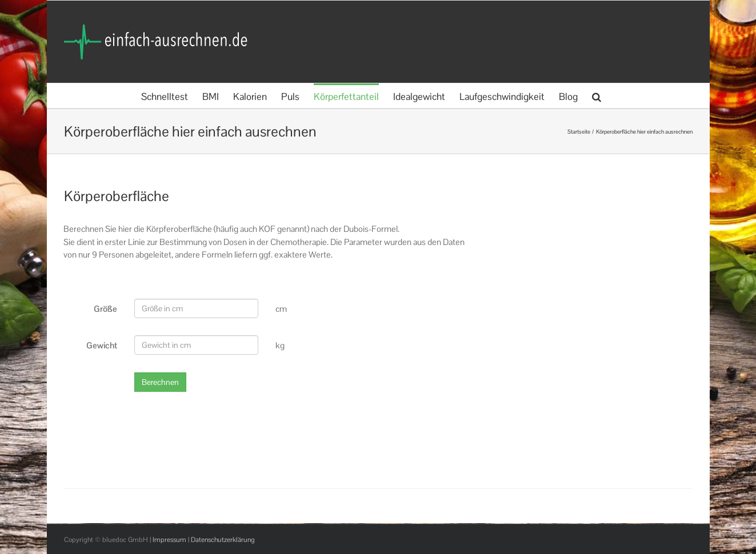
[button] (597, 96)
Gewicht (102, 345)
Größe (105, 309)
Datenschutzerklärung (223, 540)
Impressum (169, 540)
